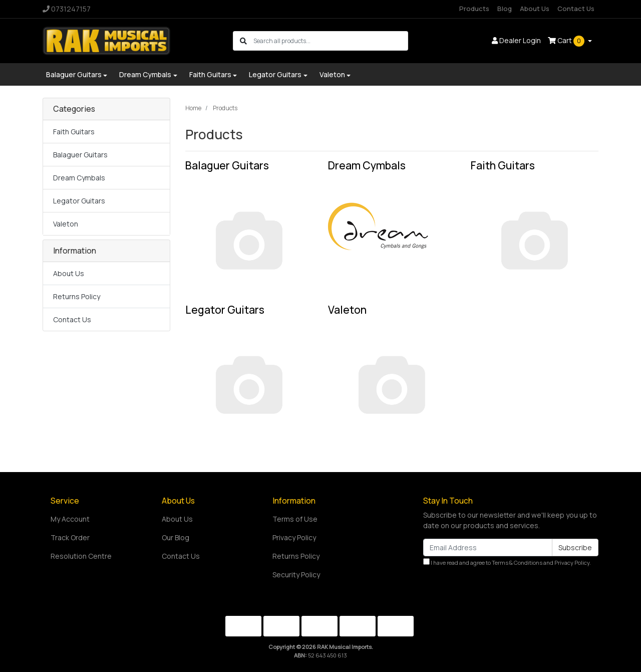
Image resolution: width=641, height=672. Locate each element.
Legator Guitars (79, 201)
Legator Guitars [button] (275, 74)
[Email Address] (488, 547)
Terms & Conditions (517, 563)
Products (474, 9)
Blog (505, 9)
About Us (535, 9)
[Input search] (330, 41)
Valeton (66, 224)
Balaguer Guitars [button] (74, 74)
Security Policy (296, 575)
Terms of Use (295, 519)
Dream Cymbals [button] (145, 74)
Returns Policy (77, 296)
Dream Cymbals (79, 178)
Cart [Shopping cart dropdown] (567, 41)
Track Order (70, 537)
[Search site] (243, 41)
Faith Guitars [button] (210, 74)
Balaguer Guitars (80, 155)
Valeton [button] (332, 74)
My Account (70, 519)
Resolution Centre (81, 556)
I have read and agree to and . (507, 562)
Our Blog (176, 537)
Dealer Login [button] (516, 40)
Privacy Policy (294, 537)
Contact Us (576, 9)
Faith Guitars (74, 132)
